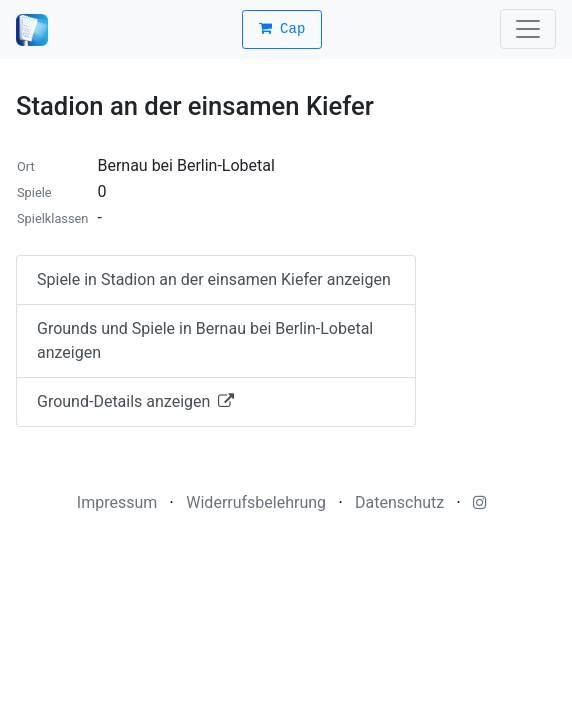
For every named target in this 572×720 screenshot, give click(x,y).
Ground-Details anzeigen (135, 401)
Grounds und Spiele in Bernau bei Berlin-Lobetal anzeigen (205, 340)
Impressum (117, 502)
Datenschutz (399, 502)
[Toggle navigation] (528, 29)
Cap (282, 29)
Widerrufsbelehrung (256, 502)
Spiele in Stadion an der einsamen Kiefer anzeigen (214, 279)
